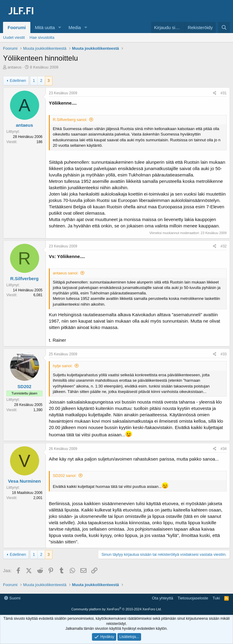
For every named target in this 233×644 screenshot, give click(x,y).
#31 (224, 93)
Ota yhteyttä (163, 598)
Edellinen (18, 80)
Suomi (12, 598)
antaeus (15, 67)
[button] (60, 27)
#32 (224, 246)
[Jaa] (215, 93)
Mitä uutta (45, 27)
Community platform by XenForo (116, 609)
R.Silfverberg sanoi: (70, 120)
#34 (224, 449)
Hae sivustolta (42, 37)
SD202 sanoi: (65, 476)
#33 (224, 354)
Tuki (216, 598)
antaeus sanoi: (66, 273)
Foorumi (17, 27)
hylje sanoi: (63, 366)
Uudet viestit (14, 37)
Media (75, 27)
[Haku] (224, 27)
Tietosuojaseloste (193, 598)
